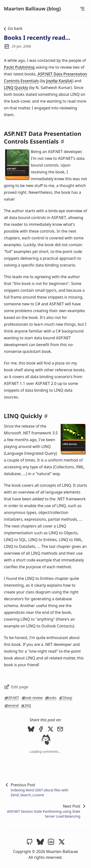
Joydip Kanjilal (59, 81)
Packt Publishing (19, 67)
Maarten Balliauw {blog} (32, 9)
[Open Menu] (82, 9)
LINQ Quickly (16, 88)
